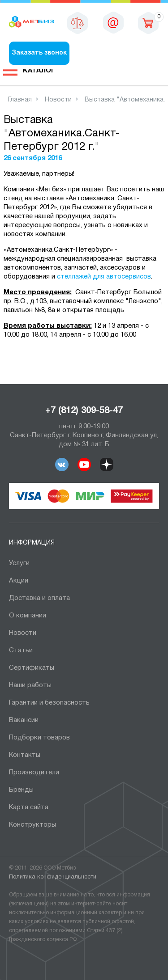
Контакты (25, 755)
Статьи (21, 651)
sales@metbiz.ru (113, 22)
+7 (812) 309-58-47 (84, 411)
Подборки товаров (39, 738)
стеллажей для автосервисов (104, 277)
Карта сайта (29, 807)
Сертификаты (32, 668)
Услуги (19, 563)
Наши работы (30, 685)
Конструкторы (32, 825)
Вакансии (24, 720)
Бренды (21, 790)
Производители (34, 773)
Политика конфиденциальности (53, 877)
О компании (28, 616)
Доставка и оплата (39, 598)
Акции (19, 581)
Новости (23, 633)
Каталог (39, 71)
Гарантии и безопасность (49, 703)
